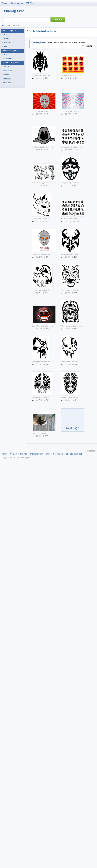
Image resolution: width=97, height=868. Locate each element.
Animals (6, 55)
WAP (48, 454)
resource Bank (14, 11)
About (4, 454)
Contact (14, 454)
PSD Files (30, 3)
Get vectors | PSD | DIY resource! (68, 454)
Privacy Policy (36, 454)
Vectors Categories (11, 63)
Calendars (7, 43)
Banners (6, 75)
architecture (7, 59)
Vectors (5, 3)
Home (4, 25)
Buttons (6, 39)
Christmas (7, 79)
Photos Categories (10, 51)
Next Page (73, 421)
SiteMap (24, 454)
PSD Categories (9, 31)
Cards (5, 47)
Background (7, 35)
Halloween (7, 83)
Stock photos (17, 3)
